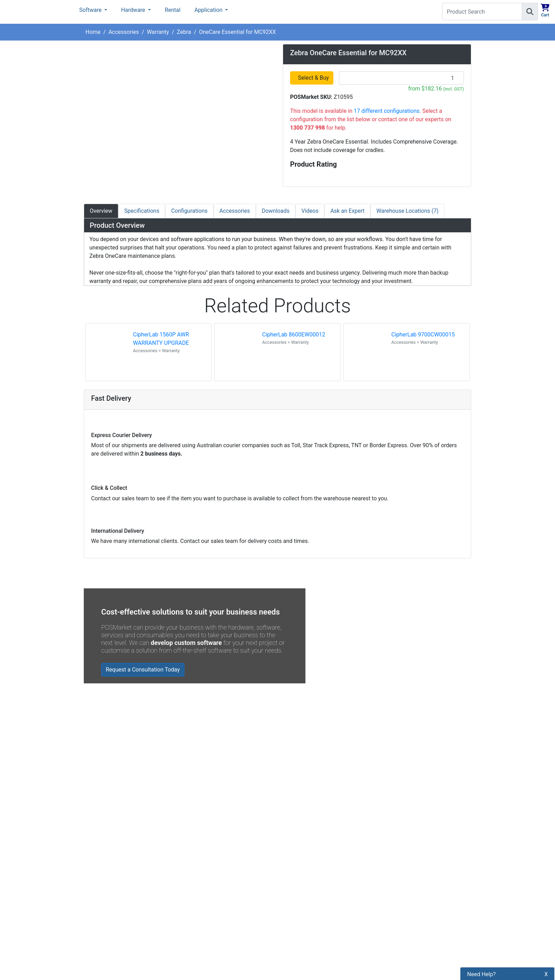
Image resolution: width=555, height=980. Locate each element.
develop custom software (186, 643)
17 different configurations (387, 111)
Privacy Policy (201, 876)
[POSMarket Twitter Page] (297, 873)
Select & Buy (314, 78)
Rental (173, 10)
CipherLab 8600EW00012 (294, 335)
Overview (101, 211)
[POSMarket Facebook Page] (286, 873)
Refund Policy (200, 888)
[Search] (530, 12)
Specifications (142, 211)
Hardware (134, 10)
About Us (195, 841)
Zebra (184, 32)
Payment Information (209, 853)
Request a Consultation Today (143, 670)
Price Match (198, 936)
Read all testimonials (114, 785)
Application (209, 10)
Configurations (189, 211)
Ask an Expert (347, 211)
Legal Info (196, 912)
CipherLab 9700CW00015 (423, 335)
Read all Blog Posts (311, 788)
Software (91, 10)
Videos (310, 211)
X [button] (546, 940)
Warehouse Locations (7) (407, 211)
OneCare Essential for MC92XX (237, 32)
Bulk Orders (198, 900)
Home (93, 32)
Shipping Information (209, 865)
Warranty (158, 32)
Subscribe (379, 856)
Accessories (124, 32)
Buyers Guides (201, 924)
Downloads (276, 211)
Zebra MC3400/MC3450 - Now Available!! (360, 737)
